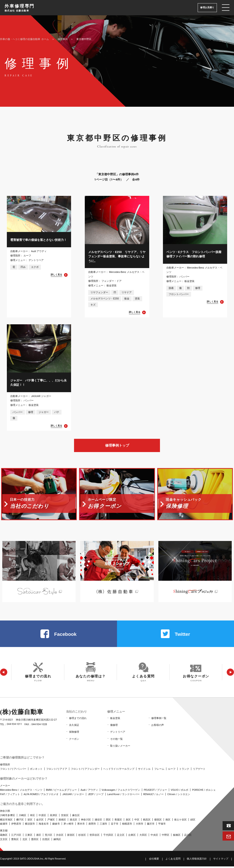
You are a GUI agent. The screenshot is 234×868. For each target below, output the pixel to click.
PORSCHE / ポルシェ (204, 792)
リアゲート (199, 771)
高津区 (54, 817)
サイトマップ (221, 860)
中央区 (154, 837)
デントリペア (118, 735)
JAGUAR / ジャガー (73, 796)
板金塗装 (115, 722)
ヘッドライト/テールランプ (119, 771)
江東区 (29, 837)
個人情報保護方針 (197, 860)
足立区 (121, 837)
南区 (168, 821)
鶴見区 (147, 821)
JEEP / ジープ (96, 796)
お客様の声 (158, 728)
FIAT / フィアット (10, 796)
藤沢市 (151, 825)
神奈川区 (86, 821)
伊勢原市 (16, 825)
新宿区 (71, 837)
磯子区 (20, 821)
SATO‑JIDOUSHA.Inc (32, 860)
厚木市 (81, 825)
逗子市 (115, 825)
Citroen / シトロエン (179, 796)
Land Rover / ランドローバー (123, 796)
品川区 (188, 837)
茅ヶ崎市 (69, 825)
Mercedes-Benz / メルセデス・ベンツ (21, 792)
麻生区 (76, 817)
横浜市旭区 (6, 821)
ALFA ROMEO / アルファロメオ (41, 796)
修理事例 (63, 39)
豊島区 (15, 841)
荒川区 (49, 837)
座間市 (92, 825)
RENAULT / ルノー (153, 796)
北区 (25, 841)
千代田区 (108, 837)
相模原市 (127, 825)
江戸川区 (16, 837)
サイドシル (144, 771)
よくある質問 (173, 860)
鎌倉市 (56, 825)
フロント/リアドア (57, 771)
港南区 (62, 821)
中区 (137, 821)
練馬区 (57, 841)
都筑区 (158, 821)
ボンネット (36, 771)
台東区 (132, 837)
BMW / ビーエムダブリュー (61, 792)
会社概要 (154, 860)
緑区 (193, 821)
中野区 (166, 837)
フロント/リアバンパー (13, 771)
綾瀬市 (4, 825)
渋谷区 (60, 837)
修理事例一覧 (159, 722)
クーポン (74, 741)
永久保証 (74, 728)
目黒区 (46, 841)
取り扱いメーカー (120, 748)
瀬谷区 (98, 821)
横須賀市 (30, 825)
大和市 (140, 825)
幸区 (32, 817)
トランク (184, 771)
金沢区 (40, 821)
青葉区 (118, 821)
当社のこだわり (76, 716)
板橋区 (177, 837)
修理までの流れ (78, 722)
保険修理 (74, 735)
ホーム (24, 39)
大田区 (143, 837)
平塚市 (162, 825)
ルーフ (172, 771)
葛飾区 (4, 837)
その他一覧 (116, 741)
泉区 (128, 821)
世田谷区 (95, 837)
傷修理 (114, 728)
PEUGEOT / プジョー (155, 792)
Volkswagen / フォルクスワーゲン (121, 792)
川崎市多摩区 (8, 817)
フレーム (159, 771)
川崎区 (23, 817)
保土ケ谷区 (180, 821)
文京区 (4, 841)
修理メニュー (116, 716)
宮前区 (65, 817)
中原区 (42, 817)
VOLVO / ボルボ (179, 792)
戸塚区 (51, 821)
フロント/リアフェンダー (85, 771)
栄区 (30, 821)
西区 (108, 821)
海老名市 (44, 825)
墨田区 (35, 841)
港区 (39, 837)
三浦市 (103, 825)
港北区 (73, 821)
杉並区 (82, 837)
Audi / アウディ (89, 792)
